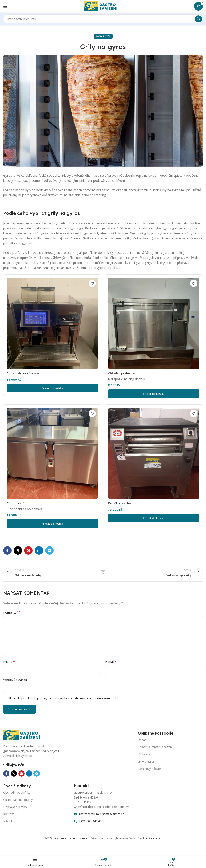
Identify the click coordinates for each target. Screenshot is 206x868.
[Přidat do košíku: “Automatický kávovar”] (52, 387)
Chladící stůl (16, 503)
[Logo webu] (103, 6)
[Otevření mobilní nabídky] (5, 6)
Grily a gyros (146, 764)
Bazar (142, 742)
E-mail (111, 664)
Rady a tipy (103, 36)
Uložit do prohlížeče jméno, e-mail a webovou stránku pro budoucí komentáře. (64, 701)
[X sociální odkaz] (18, 550)
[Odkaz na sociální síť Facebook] (7, 550)
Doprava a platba (15, 809)
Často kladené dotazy (18, 802)
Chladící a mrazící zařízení (155, 750)
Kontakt (9, 816)
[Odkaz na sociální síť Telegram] (49, 550)
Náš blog (9, 824)
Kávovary (144, 757)
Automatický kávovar (24, 373)
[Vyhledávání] (103, 19)
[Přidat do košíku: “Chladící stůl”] (52, 524)
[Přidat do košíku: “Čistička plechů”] (154, 518)
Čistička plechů (120, 503)
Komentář (12, 615)
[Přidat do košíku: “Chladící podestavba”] (154, 393)
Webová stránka (15, 682)
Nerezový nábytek (150, 771)
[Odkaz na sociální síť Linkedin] (39, 550)
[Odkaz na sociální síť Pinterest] (28, 550)
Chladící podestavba (125, 373)
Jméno (9, 664)
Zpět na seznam (103, 574)
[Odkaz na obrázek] (24, 737)
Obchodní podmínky (17, 795)
